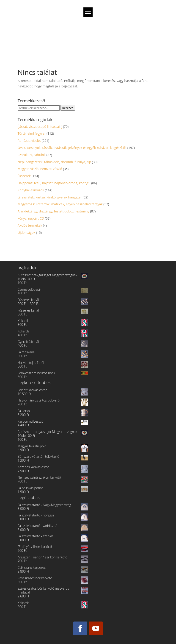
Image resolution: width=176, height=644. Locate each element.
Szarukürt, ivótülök (32, 155)
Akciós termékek (30, 225)
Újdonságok (26, 233)
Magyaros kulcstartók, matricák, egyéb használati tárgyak (60, 204)
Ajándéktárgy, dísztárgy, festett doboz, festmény (54, 211)
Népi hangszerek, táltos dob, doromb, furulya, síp (54, 162)
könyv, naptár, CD (31, 218)
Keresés (68, 108)
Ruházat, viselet (29, 141)
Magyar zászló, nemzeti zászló (40, 169)
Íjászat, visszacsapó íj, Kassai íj (40, 127)
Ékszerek (24, 176)
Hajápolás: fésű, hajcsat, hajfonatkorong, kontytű (54, 183)
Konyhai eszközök (31, 190)
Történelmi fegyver (32, 133)
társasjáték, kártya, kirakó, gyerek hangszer (50, 197)
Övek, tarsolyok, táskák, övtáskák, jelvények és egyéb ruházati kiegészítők (72, 148)
